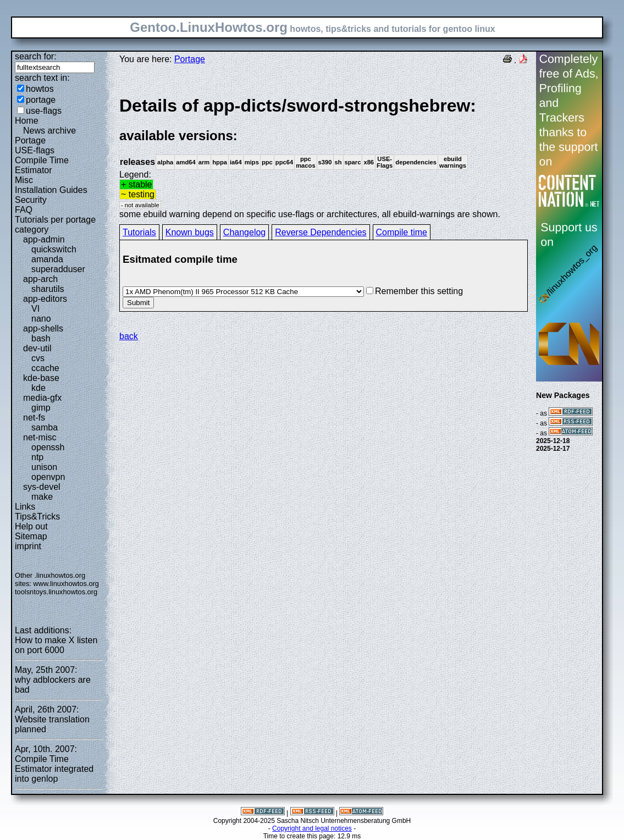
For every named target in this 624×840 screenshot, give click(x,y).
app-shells (43, 328)
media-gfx (42, 398)
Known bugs (190, 232)
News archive (49, 131)
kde (38, 388)
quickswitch (54, 249)
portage (41, 100)
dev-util (37, 348)
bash (41, 338)
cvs (38, 358)
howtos (40, 89)
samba (45, 427)
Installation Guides (51, 190)
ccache (45, 368)
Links (25, 507)
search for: (36, 56)
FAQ (24, 210)
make (42, 497)
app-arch (40, 279)
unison (44, 467)
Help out (31, 526)
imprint (28, 546)
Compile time (402, 232)
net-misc (40, 437)
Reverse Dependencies (321, 232)
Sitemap (31, 536)
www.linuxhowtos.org (66, 584)
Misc (24, 180)
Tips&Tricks (37, 516)
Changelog (244, 232)
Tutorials (139, 232)
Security (31, 200)
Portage (30, 140)
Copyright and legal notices (312, 828)
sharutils (48, 289)
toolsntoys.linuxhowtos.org (56, 592)
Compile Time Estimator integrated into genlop (54, 769)
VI (35, 309)
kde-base (41, 378)
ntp (37, 457)
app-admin (44, 239)
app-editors (45, 299)
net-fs (34, 418)
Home (27, 121)
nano (41, 319)
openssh (48, 447)
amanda (47, 259)
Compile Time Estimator (42, 165)
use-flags (44, 111)
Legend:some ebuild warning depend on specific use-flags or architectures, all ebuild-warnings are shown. (324, 157)
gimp (41, 408)
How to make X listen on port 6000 (56, 645)
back (129, 336)
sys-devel (42, 487)
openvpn (48, 477)
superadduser (58, 269)
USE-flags (35, 150)
